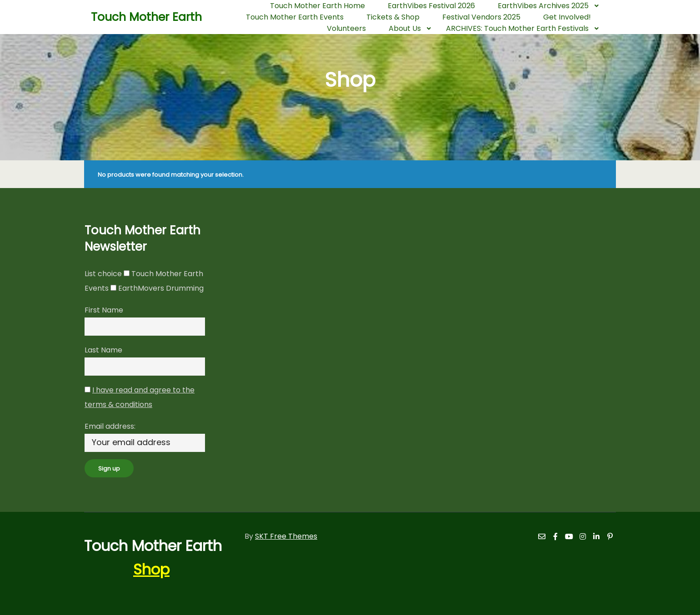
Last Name (103, 350)
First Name (104, 310)
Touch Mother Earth (136, 17)
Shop (151, 569)
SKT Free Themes (286, 536)
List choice (103, 274)
